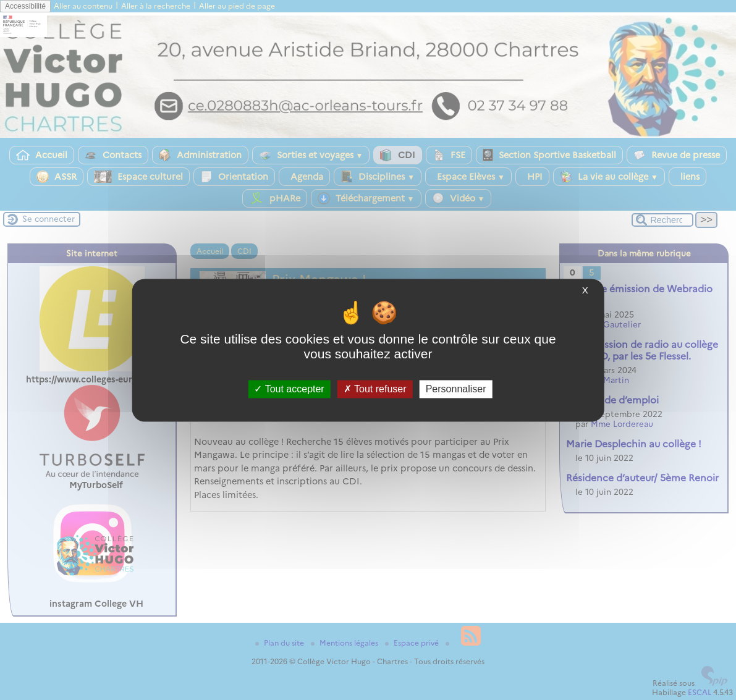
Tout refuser (375, 389)
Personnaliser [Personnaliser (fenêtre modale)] (456, 389)
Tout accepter (289, 389)
